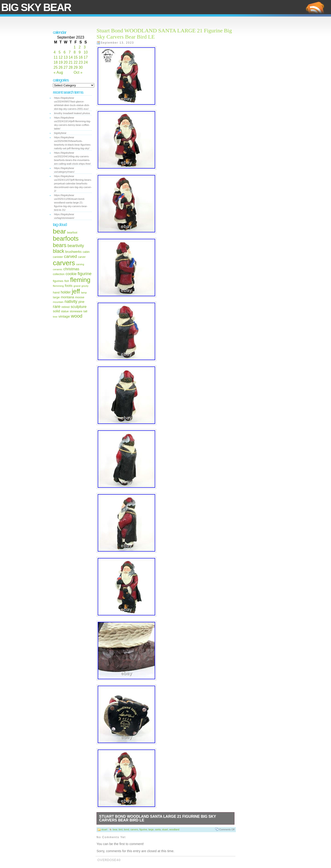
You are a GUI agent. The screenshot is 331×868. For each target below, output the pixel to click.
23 (81, 62)
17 (86, 57)
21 (71, 62)
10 (86, 52)
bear (59, 231)
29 (76, 67)
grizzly (85, 286)
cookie (71, 274)
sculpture (78, 307)
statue (65, 311)
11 (56, 57)
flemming (58, 286)
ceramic (58, 269)
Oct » (78, 72)
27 (66, 67)
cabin (86, 252)
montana (67, 297)
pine (81, 302)
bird (121, 830)
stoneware (76, 311)
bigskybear (60, 133)
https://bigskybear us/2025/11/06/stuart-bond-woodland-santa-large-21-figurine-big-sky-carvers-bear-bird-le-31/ (71, 203)
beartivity (76, 246)
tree (55, 317)
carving (80, 264)
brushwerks (73, 252)
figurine (85, 274)
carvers (64, 263)
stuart (104, 830)
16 (81, 57)
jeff (76, 291)
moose (80, 297)
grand (77, 286)
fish (67, 281)
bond (127, 830)
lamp (84, 292)
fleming (80, 280)
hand (56, 292)
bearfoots (66, 239)
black (58, 251)
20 (66, 62)
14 (71, 57)
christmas (71, 269)
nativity (71, 302)
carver (82, 257)
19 (61, 62)
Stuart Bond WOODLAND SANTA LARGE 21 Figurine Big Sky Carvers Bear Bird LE (157, 818)
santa (158, 830)
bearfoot (72, 233)
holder (66, 292)
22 (76, 62)
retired (65, 307)
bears (60, 245)
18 (56, 62)
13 (66, 57)
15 (76, 57)
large (56, 297)
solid (56, 311)
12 (61, 57)
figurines (58, 281)
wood (77, 316)
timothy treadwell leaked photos (72, 113)
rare (57, 306)
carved (70, 256)
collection (59, 274)
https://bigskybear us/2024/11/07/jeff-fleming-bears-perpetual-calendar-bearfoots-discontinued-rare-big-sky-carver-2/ (73, 183)
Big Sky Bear (36, 7)
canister (58, 257)
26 (61, 67)
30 (81, 67)
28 (71, 67)
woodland (174, 830)
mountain (58, 302)
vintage (64, 316)
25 (56, 67)
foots (69, 286)
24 (86, 62)
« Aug (58, 72)
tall (85, 311)
